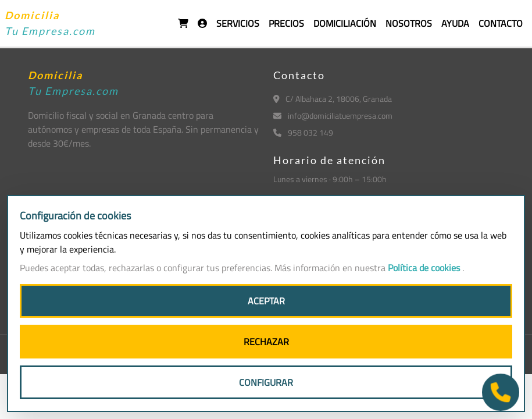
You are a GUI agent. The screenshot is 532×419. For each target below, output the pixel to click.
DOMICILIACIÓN (345, 23)
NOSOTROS (409, 23)
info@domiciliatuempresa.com (333, 116)
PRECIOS (286, 23)
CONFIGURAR (266, 382)
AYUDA (455, 23)
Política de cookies (425, 268)
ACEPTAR (266, 301)
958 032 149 (303, 132)
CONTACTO (501, 23)
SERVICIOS (238, 23)
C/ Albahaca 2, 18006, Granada (333, 99)
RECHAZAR (266, 342)
